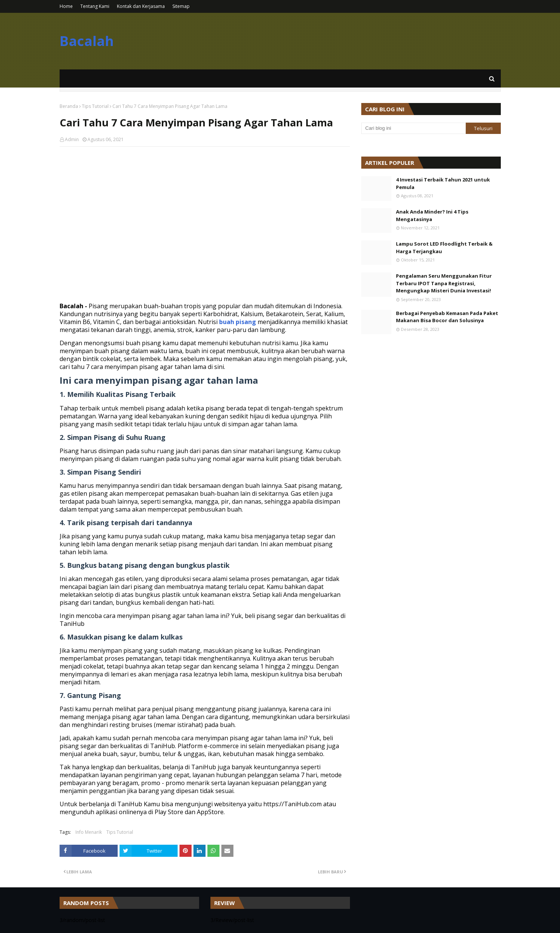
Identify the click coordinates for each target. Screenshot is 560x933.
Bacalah (87, 41)
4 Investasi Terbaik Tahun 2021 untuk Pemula (443, 183)
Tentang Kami (95, 6)
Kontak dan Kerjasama (141, 6)
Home (66, 6)
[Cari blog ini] (414, 128)
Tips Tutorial (95, 106)
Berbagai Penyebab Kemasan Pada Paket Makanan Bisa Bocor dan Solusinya (447, 317)
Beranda (69, 106)
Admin (72, 139)
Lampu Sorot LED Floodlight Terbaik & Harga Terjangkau (444, 247)
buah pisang (238, 322)
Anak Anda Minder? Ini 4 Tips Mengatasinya (432, 215)
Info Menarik (89, 832)
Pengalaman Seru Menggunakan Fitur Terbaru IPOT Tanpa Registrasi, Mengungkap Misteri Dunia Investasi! (444, 283)
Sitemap (181, 6)
